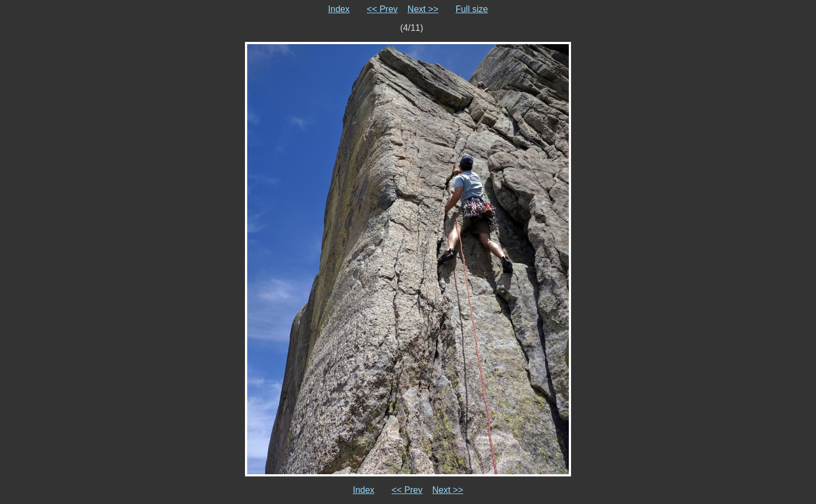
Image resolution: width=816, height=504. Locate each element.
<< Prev (382, 9)
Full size (472, 9)
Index (339, 9)
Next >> (423, 9)
